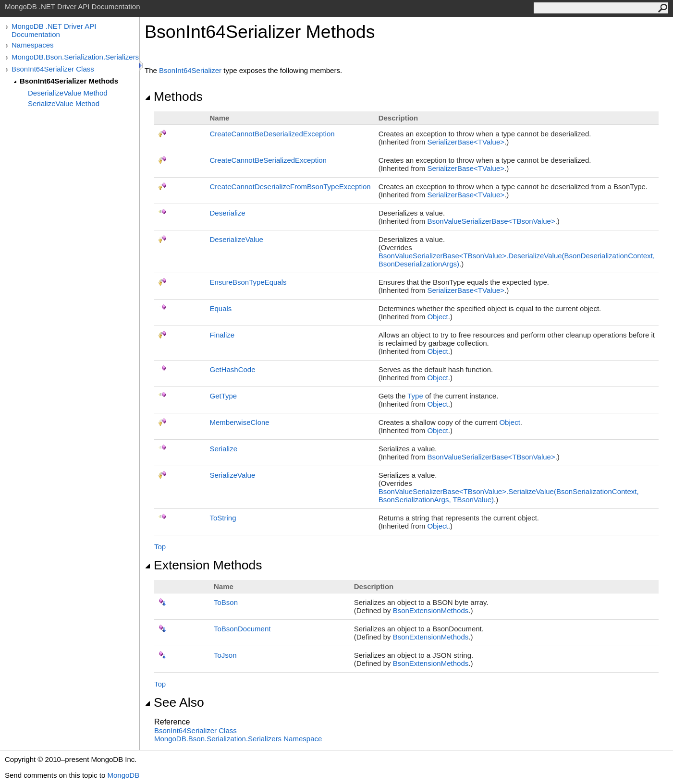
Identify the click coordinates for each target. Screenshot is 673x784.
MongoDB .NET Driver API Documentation (54, 30)
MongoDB (123, 775)
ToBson (226, 602)
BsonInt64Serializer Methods (69, 81)
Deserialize (227, 213)
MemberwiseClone (239, 422)
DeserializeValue (236, 239)
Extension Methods (203, 565)
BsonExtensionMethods (431, 610)
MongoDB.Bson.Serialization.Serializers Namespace (238, 739)
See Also (174, 702)
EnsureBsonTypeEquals (248, 282)
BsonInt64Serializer (190, 70)
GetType (223, 396)
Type (415, 396)
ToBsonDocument (242, 629)
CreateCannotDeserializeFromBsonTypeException (290, 187)
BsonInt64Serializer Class (53, 69)
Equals (220, 308)
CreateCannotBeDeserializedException (272, 134)
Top (160, 547)
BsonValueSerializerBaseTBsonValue (491, 221)
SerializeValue (232, 475)
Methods (174, 96)
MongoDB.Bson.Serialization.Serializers (75, 57)
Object (437, 317)
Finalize (222, 335)
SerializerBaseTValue (466, 142)
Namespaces (33, 45)
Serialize (223, 449)
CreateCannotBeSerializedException (268, 160)
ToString (223, 518)
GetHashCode (232, 369)
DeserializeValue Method (68, 93)
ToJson (225, 655)
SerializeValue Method (64, 103)
